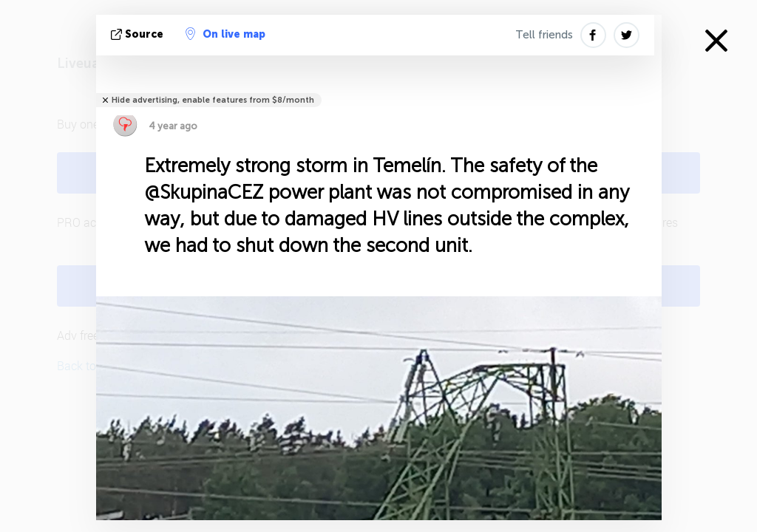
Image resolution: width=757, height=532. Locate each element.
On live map (225, 34)
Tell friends (544, 35)
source (139, 34)
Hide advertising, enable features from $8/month (213, 100)
